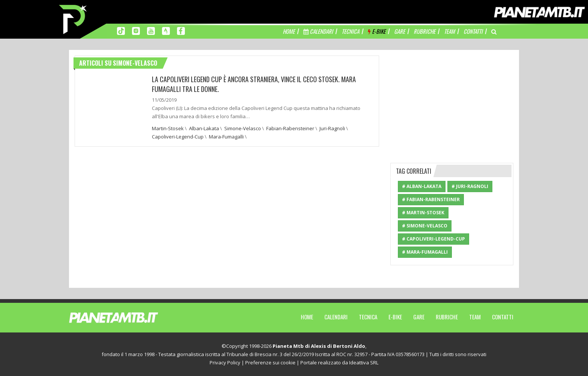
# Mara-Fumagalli (425, 252)
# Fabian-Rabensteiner (431, 199)
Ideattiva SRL (364, 362)
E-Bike (395, 317)
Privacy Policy (225, 362)
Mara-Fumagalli (226, 137)
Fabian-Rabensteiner (290, 128)
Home (307, 317)
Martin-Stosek (168, 128)
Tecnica (368, 317)
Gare (419, 317)
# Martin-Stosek (423, 213)
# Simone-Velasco (425, 226)
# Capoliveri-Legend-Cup (433, 239)
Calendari (336, 317)
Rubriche (447, 317)
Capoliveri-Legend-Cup (178, 137)
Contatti (503, 317)
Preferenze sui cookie (270, 362)
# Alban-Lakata (422, 186)
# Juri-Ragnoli (470, 186)
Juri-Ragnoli (332, 128)
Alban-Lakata (204, 128)
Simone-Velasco (243, 128)
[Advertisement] (452, 102)
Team (475, 317)
